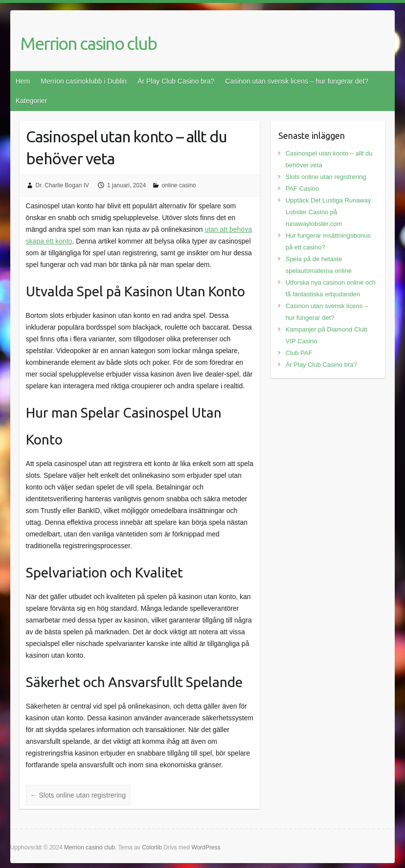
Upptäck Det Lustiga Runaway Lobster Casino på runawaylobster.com (328, 212)
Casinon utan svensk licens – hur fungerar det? (297, 81)
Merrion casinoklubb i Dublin (84, 81)
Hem (23, 81)
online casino (179, 185)
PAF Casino (302, 189)
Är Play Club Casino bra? (176, 81)
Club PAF (299, 353)
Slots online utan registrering (78, 795)
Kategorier (32, 101)
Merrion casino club (88, 43)
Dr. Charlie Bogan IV (62, 185)
